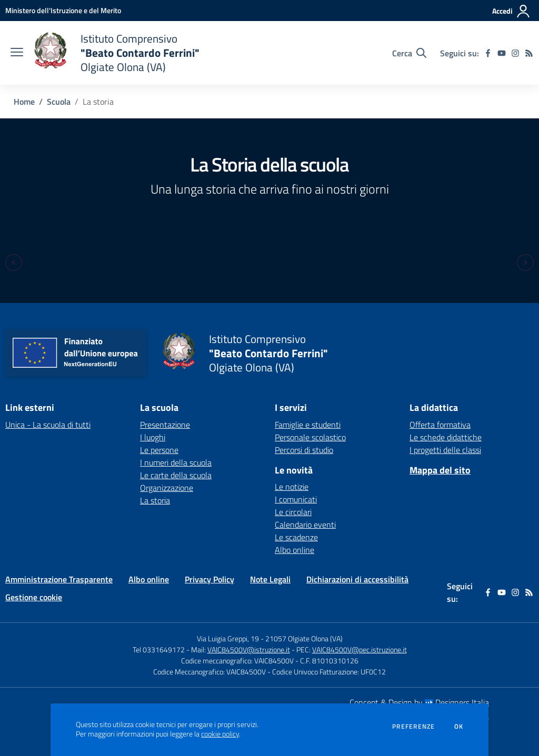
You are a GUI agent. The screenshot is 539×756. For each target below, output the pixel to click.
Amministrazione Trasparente (59, 579)
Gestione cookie (34, 597)
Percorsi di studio (304, 450)
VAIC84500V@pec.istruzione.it (360, 649)
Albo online (295, 550)
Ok (459, 727)
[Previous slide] (14, 263)
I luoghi (153, 437)
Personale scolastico (310, 437)
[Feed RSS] (529, 53)
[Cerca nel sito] (409, 53)
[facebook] (488, 53)
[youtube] (502, 53)
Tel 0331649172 (159, 649)
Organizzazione (167, 488)
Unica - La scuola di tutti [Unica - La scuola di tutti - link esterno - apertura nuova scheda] (48, 425)
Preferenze (413, 727)
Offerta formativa (440, 425)
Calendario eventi (305, 525)
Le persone (159, 450)
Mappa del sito (440, 470)
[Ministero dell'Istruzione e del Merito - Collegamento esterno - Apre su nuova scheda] (63, 10)
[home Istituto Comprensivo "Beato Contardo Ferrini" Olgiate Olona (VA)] (117, 53)
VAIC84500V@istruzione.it (249, 649)
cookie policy (220, 734)
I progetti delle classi (445, 450)
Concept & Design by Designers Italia (419, 702)
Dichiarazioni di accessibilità (357, 579)
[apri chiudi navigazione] (17, 53)
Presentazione (165, 425)
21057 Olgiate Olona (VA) (304, 638)
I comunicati (296, 499)
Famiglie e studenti (308, 425)
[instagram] (515, 53)
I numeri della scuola (176, 462)
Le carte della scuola (176, 475)
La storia (155, 500)
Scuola (59, 102)
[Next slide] (525, 263)
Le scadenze (296, 537)
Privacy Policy (209, 579)
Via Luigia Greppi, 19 (228, 638)
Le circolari (293, 512)
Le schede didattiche (446, 437)
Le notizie (292, 487)
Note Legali (270, 579)
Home (24, 102)
